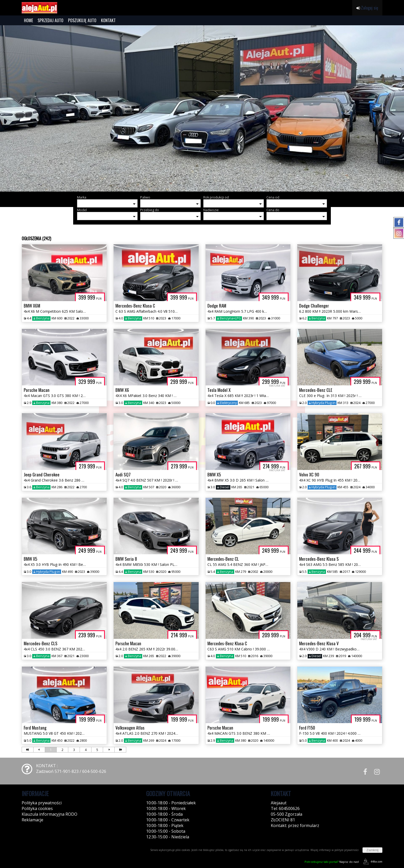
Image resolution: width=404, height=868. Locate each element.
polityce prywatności (347, 850)
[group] (202, 108)
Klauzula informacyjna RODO (49, 814)
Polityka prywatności (42, 803)
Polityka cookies (37, 808)
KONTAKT (108, 20)
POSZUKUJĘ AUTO (82, 20)
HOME (28, 20)
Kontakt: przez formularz (295, 825)
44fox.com (372, 862)
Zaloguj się (367, 8)
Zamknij (372, 850)
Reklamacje (32, 820)
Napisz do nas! (332, 862)
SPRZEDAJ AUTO (50, 20)
